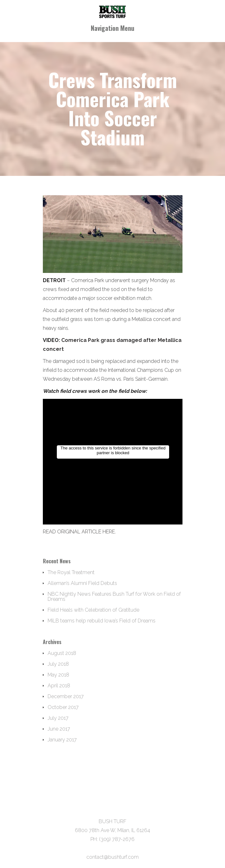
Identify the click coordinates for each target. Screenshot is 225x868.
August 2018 (62, 653)
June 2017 (59, 729)
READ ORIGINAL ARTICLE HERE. (79, 532)
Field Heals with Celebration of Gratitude (93, 610)
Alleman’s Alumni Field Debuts (82, 583)
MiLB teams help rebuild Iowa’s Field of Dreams (102, 621)
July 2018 (58, 664)
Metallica (142, 319)
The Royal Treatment (71, 572)
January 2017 (62, 740)
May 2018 (58, 675)
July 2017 (58, 718)
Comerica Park (88, 280)
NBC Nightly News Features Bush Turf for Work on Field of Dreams (114, 597)
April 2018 (59, 686)
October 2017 (63, 707)
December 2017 (66, 696)
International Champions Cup (141, 370)
